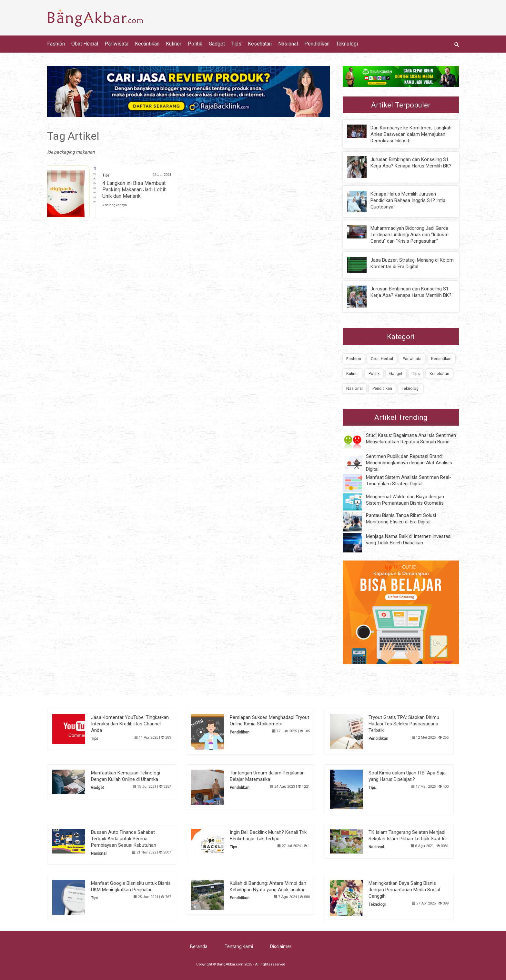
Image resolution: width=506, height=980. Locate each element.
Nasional (288, 44)
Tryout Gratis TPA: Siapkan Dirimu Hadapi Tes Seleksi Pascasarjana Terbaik (404, 724)
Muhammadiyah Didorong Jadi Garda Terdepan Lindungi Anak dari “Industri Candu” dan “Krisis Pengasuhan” (410, 235)
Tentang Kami (239, 946)
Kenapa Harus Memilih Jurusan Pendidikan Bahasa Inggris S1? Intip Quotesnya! (408, 200)
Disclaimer (281, 946)
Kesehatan (260, 44)
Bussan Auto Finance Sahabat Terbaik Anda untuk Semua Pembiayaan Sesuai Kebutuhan (124, 839)
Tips (236, 44)
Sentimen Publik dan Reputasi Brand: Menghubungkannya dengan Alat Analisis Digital (409, 463)
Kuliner (174, 44)
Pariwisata (116, 44)
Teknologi (347, 44)
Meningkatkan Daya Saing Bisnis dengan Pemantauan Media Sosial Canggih (404, 890)
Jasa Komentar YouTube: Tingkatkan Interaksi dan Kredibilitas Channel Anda (130, 724)
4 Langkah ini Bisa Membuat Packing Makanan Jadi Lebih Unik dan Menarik (134, 190)
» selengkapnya (115, 205)
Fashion (56, 44)
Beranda (199, 946)
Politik (195, 44)
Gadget (217, 44)
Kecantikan (147, 44)
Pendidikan (317, 44)
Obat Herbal (85, 44)
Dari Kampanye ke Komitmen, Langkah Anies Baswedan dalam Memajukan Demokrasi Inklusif (411, 134)
